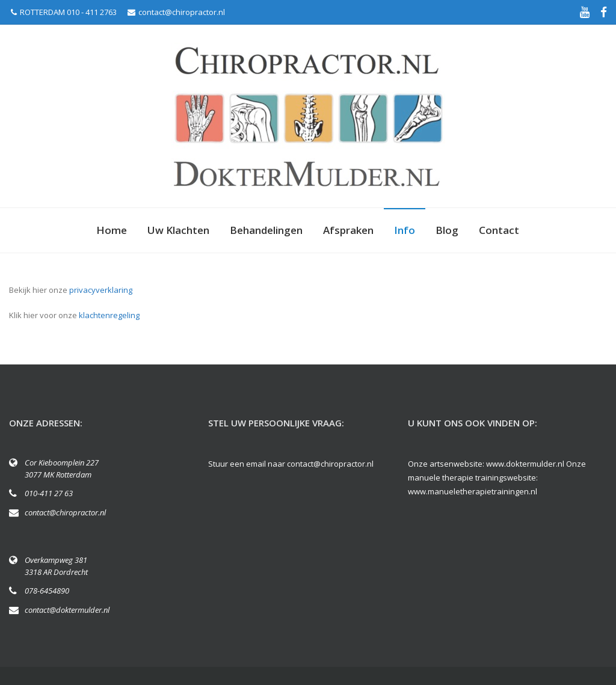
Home (112, 230)
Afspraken (348, 230)
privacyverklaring (101, 290)
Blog (447, 230)
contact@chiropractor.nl (176, 12)
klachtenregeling (109, 315)
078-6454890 (47, 591)
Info (405, 230)
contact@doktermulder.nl (67, 610)
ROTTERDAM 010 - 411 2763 (64, 12)
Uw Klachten (178, 230)
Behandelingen (266, 230)
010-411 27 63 (49, 493)
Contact (499, 230)
